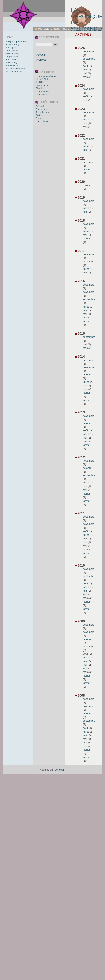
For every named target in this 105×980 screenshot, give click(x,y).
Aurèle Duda (12, 66)
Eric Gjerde (12, 48)
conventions (42, 121)
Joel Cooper (12, 51)
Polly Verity (11, 63)
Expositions (42, 94)
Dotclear (59, 770)
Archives (41, 60)
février (86, 185)
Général (40, 106)
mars (86, 77)
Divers (39, 118)
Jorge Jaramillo (14, 57)
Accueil (41, 55)
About (39, 88)
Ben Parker (12, 60)
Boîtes (39, 115)
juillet (86, 119)
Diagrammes (42, 91)
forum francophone (15, 69)
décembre (89, 51)
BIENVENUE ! (43, 79)
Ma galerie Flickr (14, 72)
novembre (89, 89)
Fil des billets (45, 29)
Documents (42, 109)
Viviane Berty (13, 45)
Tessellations (42, 112)
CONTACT (41, 82)
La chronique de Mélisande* (86, 17)
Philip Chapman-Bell (16, 42)
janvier (87, 169)
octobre (87, 374)
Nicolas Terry (12, 54)
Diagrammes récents (46, 76)
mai (85, 73)
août (85, 66)
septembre (89, 59)
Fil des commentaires (67, 29)
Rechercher (49, 37)
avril (85, 100)
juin (85, 70)
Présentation (42, 85)
